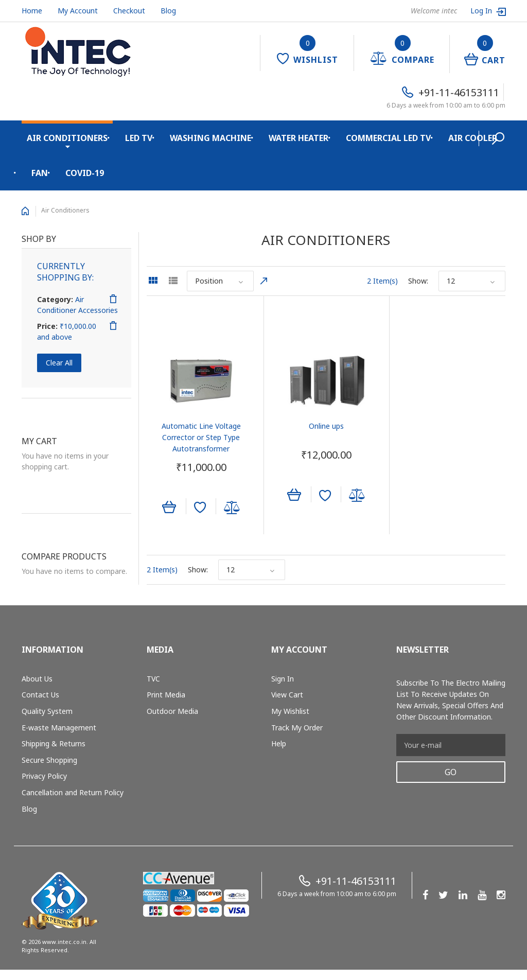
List (173, 281)
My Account (78, 11)
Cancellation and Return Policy (73, 792)
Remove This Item (113, 299)
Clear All (59, 363)
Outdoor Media (172, 711)
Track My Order (297, 727)
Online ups (326, 425)
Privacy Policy (44, 776)
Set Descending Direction (264, 281)
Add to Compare (232, 507)
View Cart (287, 695)
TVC (153, 678)
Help (279, 743)
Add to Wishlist (199, 507)
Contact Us (40, 695)
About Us (37, 678)
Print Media (166, 695)
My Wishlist (290, 711)
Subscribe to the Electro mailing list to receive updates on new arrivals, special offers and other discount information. (451, 699)
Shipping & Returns (54, 743)
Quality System (47, 711)
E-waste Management (59, 727)
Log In (482, 11)
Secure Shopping (49, 759)
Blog (168, 11)
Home (32, 11)
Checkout (129, 11)
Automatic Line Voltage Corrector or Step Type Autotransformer (201, 437)
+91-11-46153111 (459, 92)
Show (417, 281)
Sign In (283, 678)
